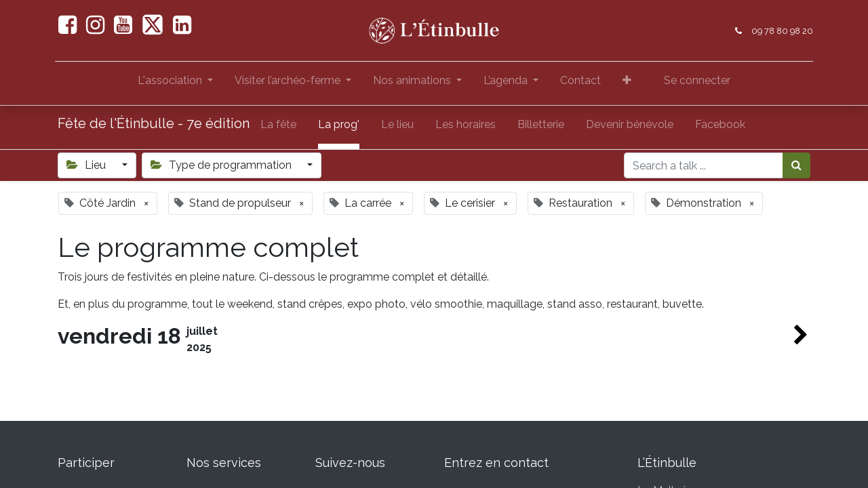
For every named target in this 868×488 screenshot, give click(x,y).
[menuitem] (580, 83)
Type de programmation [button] (222, 165)
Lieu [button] (87, 165)
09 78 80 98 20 (780, 31)
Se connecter (697, 80)
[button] (627, 83)
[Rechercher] (796, 165)
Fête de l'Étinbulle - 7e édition (154, 123)
